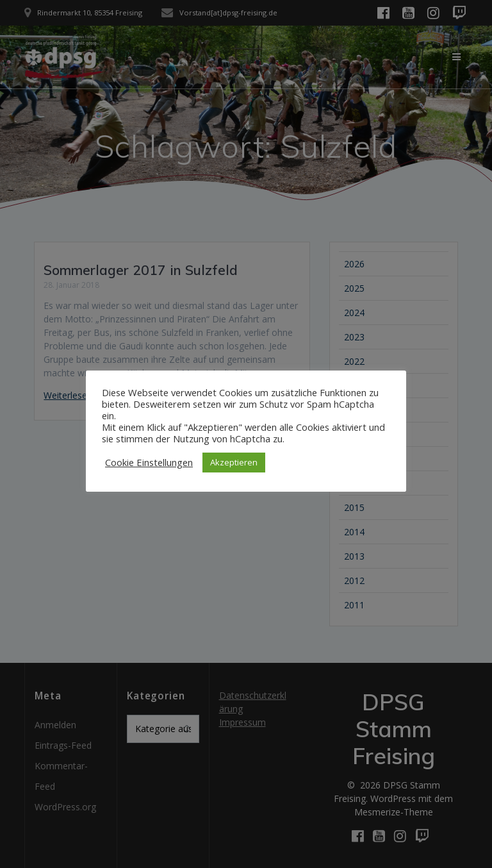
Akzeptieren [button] (234, 462)
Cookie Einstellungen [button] (149, 462)
